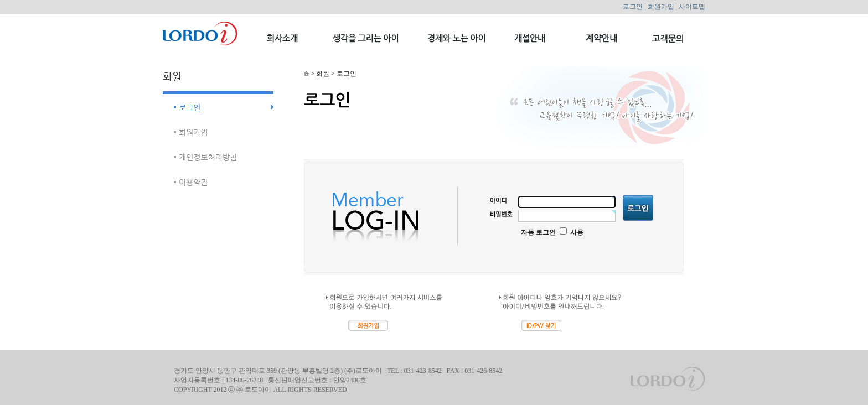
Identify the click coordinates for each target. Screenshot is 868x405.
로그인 (633, 7)
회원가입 (661, 7)
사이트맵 (692, 7)
